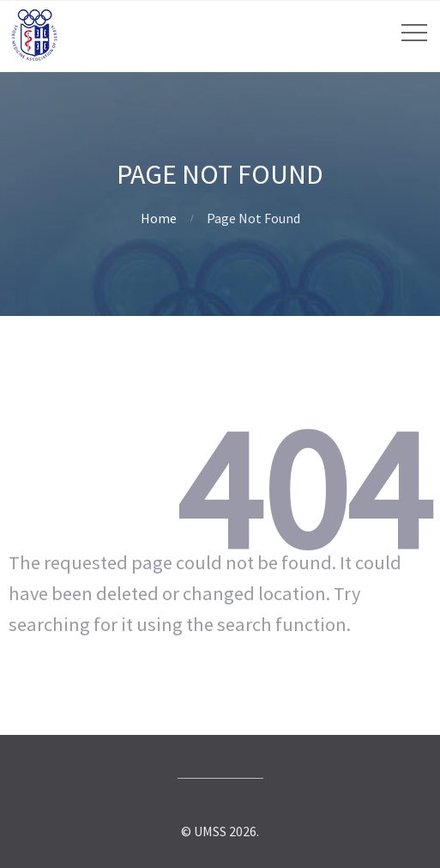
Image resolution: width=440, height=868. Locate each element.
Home (159, 218)
